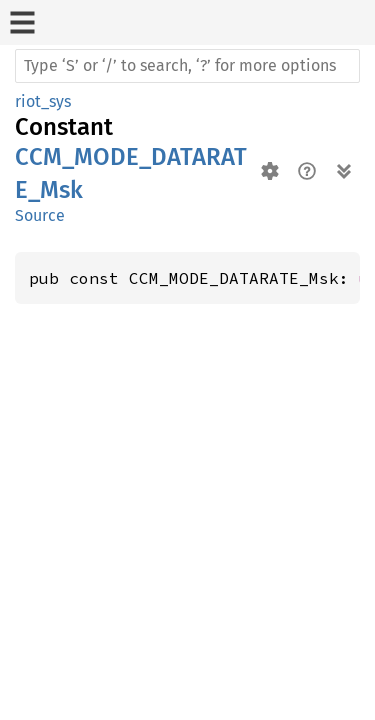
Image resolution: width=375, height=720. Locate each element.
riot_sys (43, 101)
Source (40, 215)
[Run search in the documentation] (187, 66)
